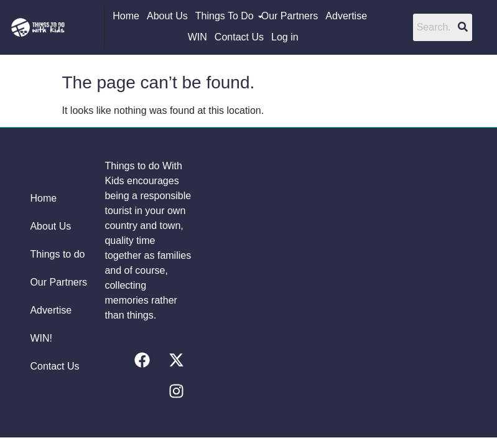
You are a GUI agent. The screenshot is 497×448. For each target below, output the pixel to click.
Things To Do (225, 16)
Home (126, 16)
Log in (285, 37)
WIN (197, 37)
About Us (167, 16)
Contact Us (239, 37)
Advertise (346, 16)
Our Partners (290, 16)
